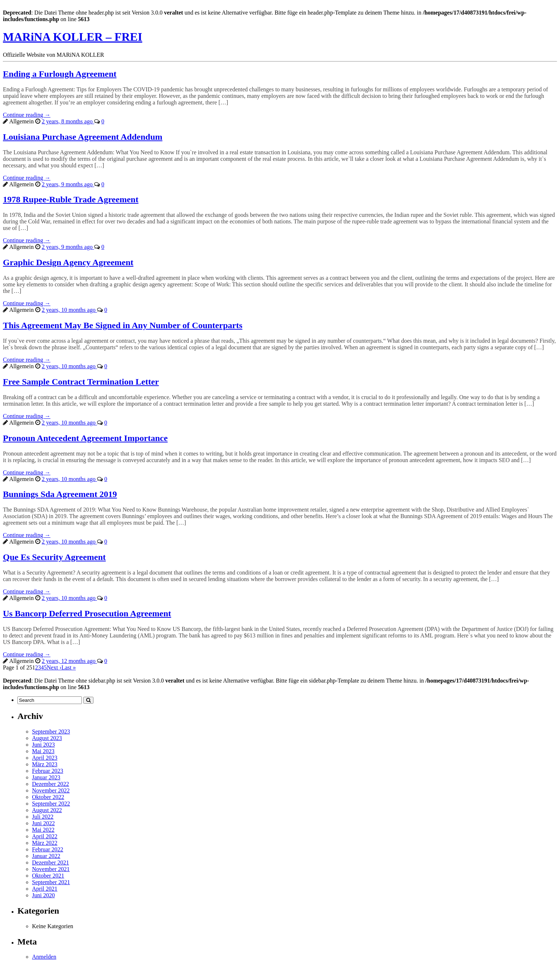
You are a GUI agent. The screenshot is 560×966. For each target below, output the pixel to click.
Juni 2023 (43, 745)
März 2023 (45, 764)
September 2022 (51, 804)
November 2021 (51, 869)
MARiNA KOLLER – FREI (73, 37)
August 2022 (47, 810)
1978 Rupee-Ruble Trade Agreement (71, 199)
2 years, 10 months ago (69, 310)
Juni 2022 (43, 823)
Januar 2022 (46, 856)
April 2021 (45, 889)
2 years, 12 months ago (69, 661)
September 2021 (51, 882)
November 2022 (51, 790)
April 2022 (45, 836)
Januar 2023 (46, 777)
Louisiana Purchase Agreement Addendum (83, 137)
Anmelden (44, 957)
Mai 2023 (43, 751)
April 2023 (45, 758)
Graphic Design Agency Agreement (68, 262)
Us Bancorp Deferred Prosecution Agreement (87, 613)
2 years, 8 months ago (68, 121)
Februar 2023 (48, 771)
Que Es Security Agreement (54, 557)
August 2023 (47, 738)
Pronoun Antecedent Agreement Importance (85, 438)
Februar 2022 (48, 849)
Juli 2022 (43, 817)
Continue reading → (27, 115)
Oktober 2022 (48, 797)
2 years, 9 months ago (68, 184)
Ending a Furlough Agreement (60, 74)
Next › (54, 667)
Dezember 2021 (51, 862)
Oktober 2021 (48, 876)
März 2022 (45, 843)
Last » (69, 667)
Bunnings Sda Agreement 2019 (60, 494)
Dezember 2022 (51, 784)
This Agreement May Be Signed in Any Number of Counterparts (123, 325)
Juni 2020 (43, 895)
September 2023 (51, 732)
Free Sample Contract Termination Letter (81, 382)
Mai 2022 (43, 830)
